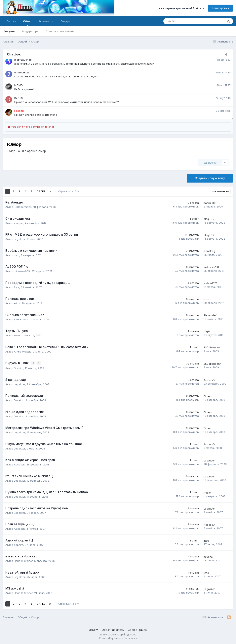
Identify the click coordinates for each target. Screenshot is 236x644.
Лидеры (65, 21)
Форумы (9, 31)
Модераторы (30, 31)
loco (17, 255)
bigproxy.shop (23, 60)
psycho (208, 557)
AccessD (209, 380)
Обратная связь (113, 630)
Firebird (19, 368)
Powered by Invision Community (118, 638)
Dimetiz (18, 400)
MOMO (19, 85)
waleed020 (211, 283)
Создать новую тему (210, 178)
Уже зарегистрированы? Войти (181, 8)
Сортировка (220, 192)
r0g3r (207, 331)
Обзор (27, 23)
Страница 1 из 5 (69, 191)
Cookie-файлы (137, 630)
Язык (93, 630)
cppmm (19, 545)
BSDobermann (23, 207)
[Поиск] (183, 21)
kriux (17, 303)
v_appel (19, 223)
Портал (11, 21)
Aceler (208, 492)
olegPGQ (209, 219)
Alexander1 (21, 319)
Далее (41, 191)
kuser (17, 335)
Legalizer (20, 239)
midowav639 (22, 271)
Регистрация (220, 8)
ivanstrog (209, 251)
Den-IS (19, 98)
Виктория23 (22, 72)
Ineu (206, 540)
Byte (17, 287)
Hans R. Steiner (23, 561)
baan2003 (210, 203)
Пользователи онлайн (60, 31)
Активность (46, 21)
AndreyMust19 (23, 352)
